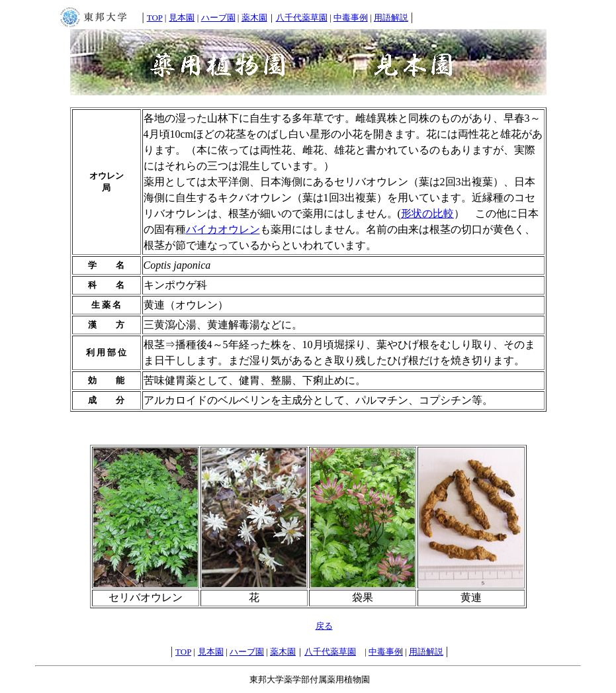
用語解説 (391, 18)
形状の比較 (427, 213)
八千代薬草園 (302, 18)
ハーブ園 (218, 18)
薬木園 (254, 18)
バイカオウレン (223, 229)
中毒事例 (351, 18)
